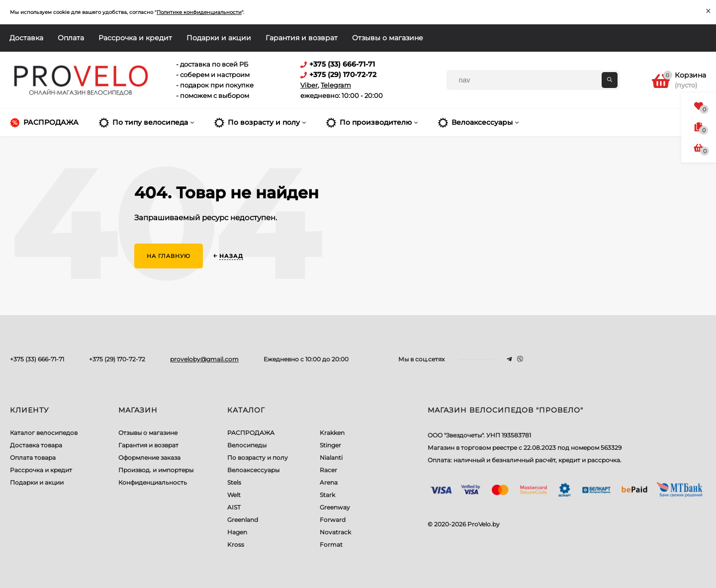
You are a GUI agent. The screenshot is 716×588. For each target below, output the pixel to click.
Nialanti (331, 458)
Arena (329, 482)
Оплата (71, 38)
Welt (234, 495)
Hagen (237, 532)
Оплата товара (33, 458)
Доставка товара (36, 445)
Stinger (330, 445)
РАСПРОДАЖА (251, 433)
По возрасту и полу (258, 458)
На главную (169, 256)
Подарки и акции (219, 38)
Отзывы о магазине (388, 38)
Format (331, 545)
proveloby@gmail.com (204, 359)
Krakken (332, 433)
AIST (234, 507)
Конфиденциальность (153, 482)
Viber (309, 85)
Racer (328, 470)
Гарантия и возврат (302, 38)
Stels (234, 482)
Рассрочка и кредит (135, 38)
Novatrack (335, 532)
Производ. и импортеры (156, 470)
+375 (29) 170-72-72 (117, 359)
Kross (236, 545)
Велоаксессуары (253, 470)
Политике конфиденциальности (199, 12)
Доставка (26, 38)
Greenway (335, 507)
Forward (333, 520)
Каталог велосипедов (44, 433)
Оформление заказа (149, 458)
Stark (327, 495)
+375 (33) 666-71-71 (37, 359)
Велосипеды (247, 445)
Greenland (243, 520)
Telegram (336, 85)
